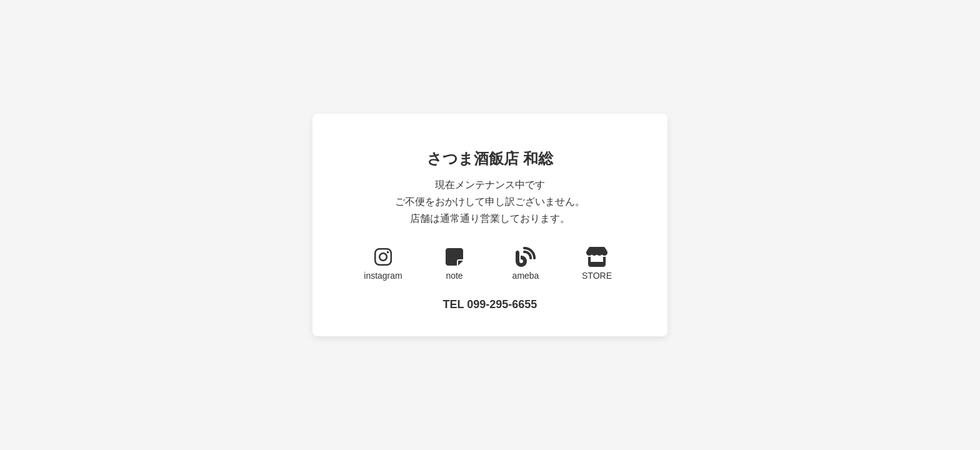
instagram (383, 264)
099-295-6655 (502, 304)
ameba (526, 264)
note (454, 264)
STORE (597, 264)
